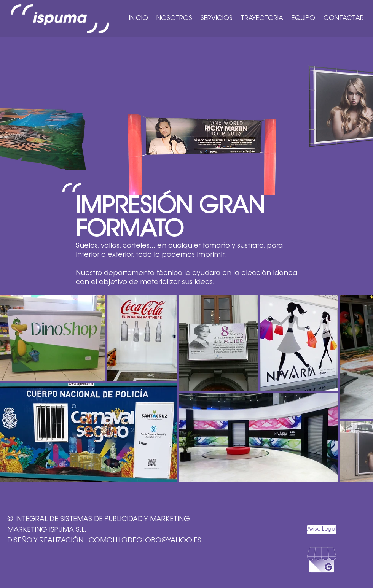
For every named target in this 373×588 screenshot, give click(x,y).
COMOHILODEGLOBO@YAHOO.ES (145, 541)
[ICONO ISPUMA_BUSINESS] (322, 564)
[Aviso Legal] (322, 530)
